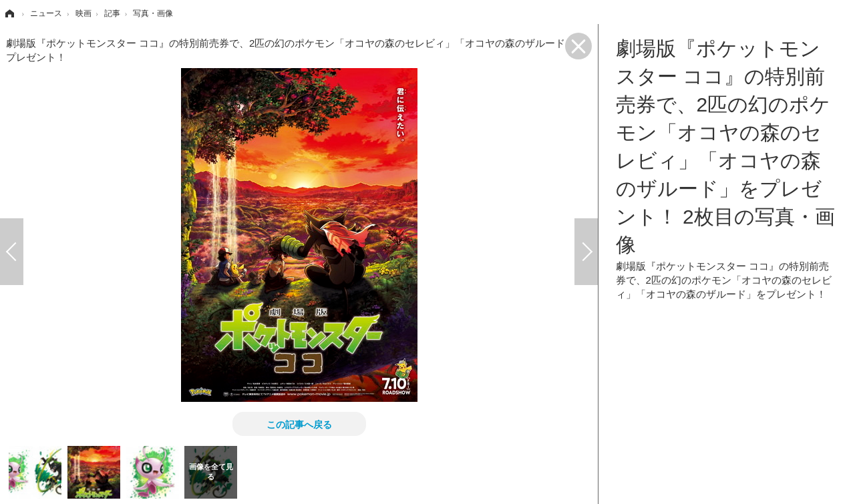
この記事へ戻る (299, 424)
